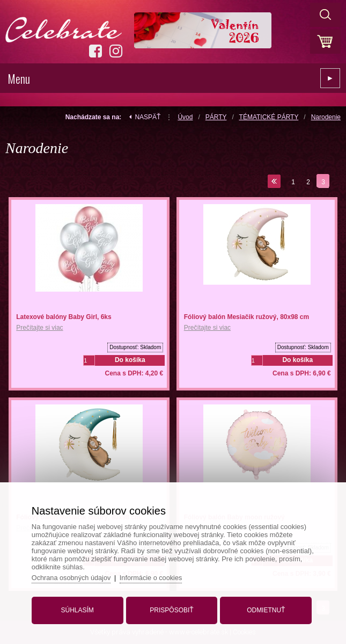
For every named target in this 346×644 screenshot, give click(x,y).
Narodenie (326, 117)
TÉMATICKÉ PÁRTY (269, 117)
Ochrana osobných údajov (75, 576)
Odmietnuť (264, 608)
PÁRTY (216, 117)
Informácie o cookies (156, 576)
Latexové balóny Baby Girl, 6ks (64, 317)
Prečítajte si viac (39, 328)
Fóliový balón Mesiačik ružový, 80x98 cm (246, 317)
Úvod (185, 117)
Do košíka (130, 360)
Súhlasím (79, 608)
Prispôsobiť (171, 608)
